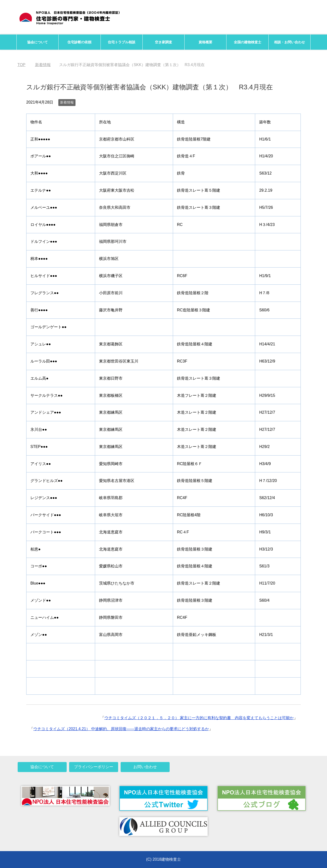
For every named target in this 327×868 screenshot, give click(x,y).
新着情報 (67, 102)
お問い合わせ (145, 767)
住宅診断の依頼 (79, 42)
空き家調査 (163, 42)
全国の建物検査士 (248, 42)
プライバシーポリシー (94, 767)
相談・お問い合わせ (289, 42)
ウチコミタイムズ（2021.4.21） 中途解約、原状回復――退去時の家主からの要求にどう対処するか (121, 729)
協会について (38, 42)
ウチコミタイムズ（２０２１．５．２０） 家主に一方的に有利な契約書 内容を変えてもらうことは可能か (199, 718)
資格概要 (205, 42)
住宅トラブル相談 (122, 42)
